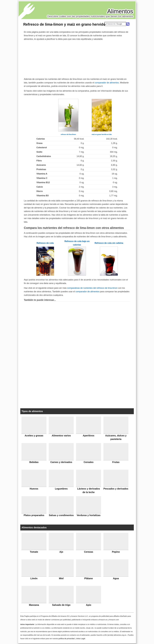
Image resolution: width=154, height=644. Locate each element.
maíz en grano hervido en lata (102, 134)
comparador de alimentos (107, 83)
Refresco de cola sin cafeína (109, 243)
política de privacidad (67, 639)
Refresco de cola (45, 243)
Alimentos (120, 11)
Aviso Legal (81, 639)
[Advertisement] (77, 59)
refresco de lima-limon (68, 134)
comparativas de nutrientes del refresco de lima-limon (92, 288)
